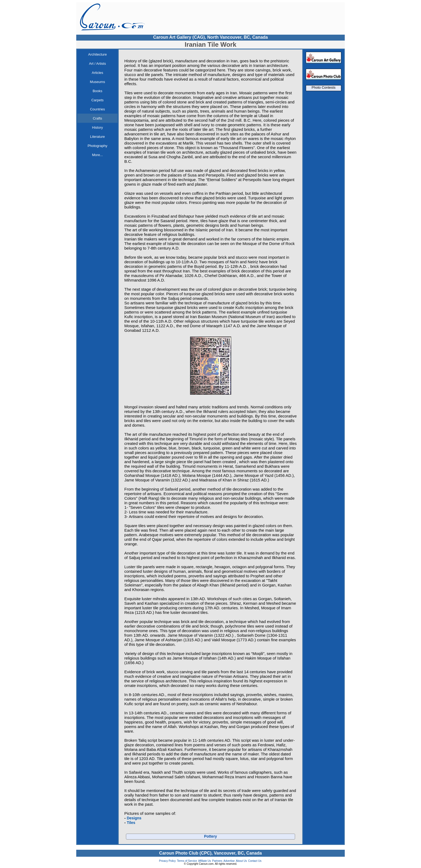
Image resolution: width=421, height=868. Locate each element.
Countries (97, 109)
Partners (217, 861)
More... (97, 155)
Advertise (229, 861)
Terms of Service (187, 861)
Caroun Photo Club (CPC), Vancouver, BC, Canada (210, 853)
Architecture (97, 54)
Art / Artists (98, 64)
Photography (97, 146)
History (97, 127)
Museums (97, 82)
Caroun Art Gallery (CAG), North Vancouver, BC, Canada (210, 37)
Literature (98, 137)
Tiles (131, 823)
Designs (134, 818)
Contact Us (255, 861)
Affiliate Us (205, 861)
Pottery (210, 836)
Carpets (97, 100)
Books (97, 91)
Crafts (98, 118)
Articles (98, 73)
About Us (241, 861)
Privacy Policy (167, 861)
